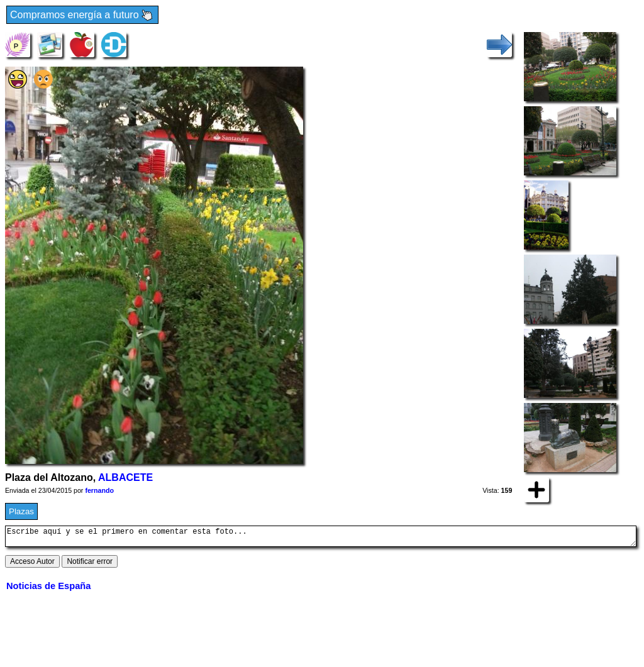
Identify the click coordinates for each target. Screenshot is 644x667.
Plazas (21, 511)
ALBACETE (125, 477)
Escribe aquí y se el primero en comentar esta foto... (321, 538)
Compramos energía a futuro (82, 15)
